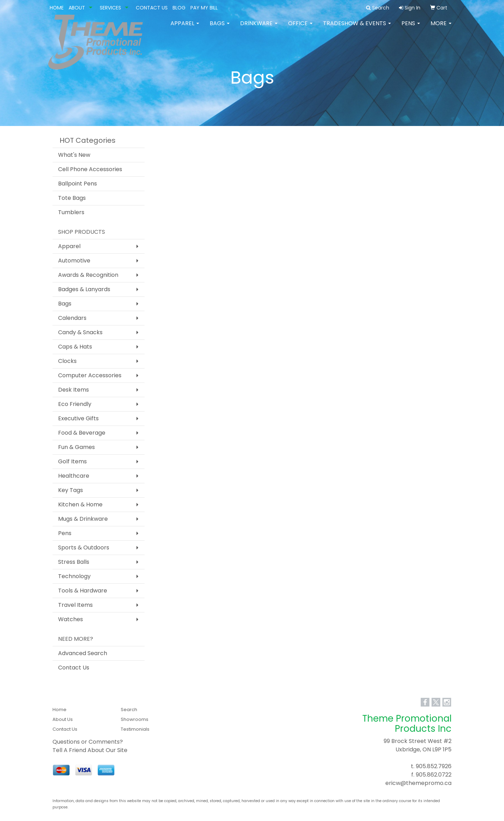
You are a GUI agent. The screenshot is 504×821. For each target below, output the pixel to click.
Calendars (72, 318)
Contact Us (74, 668)
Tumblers (71, 212)
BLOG (179, 8)
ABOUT (77, 8)
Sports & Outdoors (84, 548)
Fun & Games (76, 447)
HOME (57, 8)
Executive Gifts (78, 418)
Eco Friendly (75, 404)
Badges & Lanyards (84, 289)
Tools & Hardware (83, 591)
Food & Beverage (82, 433)
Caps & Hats (75, 347)
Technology (74, 576)
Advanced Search (83, 653)
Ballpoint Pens (78, 184)
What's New (74, 155)
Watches (71, 619)
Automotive (74, 261)
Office (300, 28)
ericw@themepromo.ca (418, 783)
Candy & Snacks (80, 332)
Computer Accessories (90, 375)
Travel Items (75, 605)
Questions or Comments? (88, 742)
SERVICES (110, 8)
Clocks (67, 361)
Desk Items (73, 390)
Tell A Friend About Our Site (90, 750)
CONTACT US (152, 8)
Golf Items (72, 461)
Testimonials (135, 729)
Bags (220, 28)
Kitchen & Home (80, 504)
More (441, 28)
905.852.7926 (434, 766)
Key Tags (71, 490)
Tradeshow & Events (357, 28)
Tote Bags (72, 198)
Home (59, 710)
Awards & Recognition (88, 275)
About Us (63, 719)
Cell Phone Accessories (90, 169)
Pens (411, 28)
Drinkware (259, 28)
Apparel (185, 28)
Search (129, 710)
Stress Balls (74, 562)
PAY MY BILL (204, 8)
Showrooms (135, 719)
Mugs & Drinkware (83, 519)
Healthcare (74, 476)
